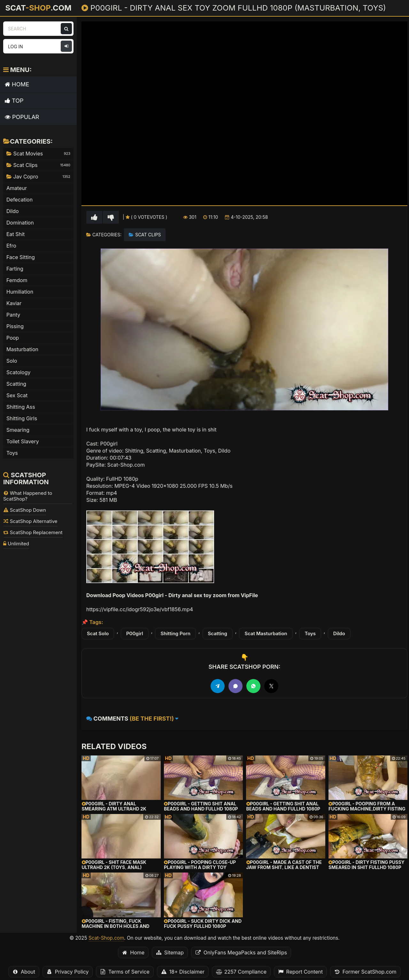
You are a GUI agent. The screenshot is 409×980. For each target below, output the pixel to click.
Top (14, 101)
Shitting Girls (22, 418)
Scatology (19, 372)
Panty (13, 315)
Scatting (218, 633)
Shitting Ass (21, 407)
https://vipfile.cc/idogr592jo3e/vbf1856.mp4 (140, 609)
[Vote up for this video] (94, 217)
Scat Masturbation (266, 633)
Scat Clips (148, 235)
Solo (12, 361)
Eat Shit (15, 234)
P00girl (135, 633)
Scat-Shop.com (106, 938)
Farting (15, 269)
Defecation (19, 200)
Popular (22, 117)
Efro (11, 246)
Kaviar (14, 303)
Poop (13, 338)
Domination (20, 223)
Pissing (15, 326)
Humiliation (20, 292)
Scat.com (38, 8)
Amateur (17, 188)
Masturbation (22, 349)
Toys (310, 633)
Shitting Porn (175, 633)
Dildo (339, 633)
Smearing (18, 430)
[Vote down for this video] (111, 217)
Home (17, 84)
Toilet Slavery (23, 441)
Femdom (17, 280)
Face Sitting (21, 257)
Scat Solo (98, 633)
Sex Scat (17, 395)
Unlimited (16, 544)
